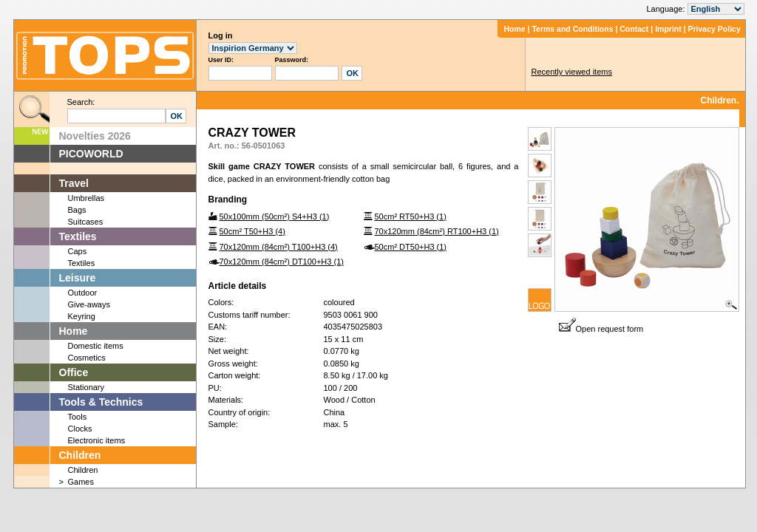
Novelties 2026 (95, 136)
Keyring (82, 316)
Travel (74, 183)
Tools (78, 417)
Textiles (78, 236)
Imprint (668, 29)
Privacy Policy (714, 29)
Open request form (601, 329)
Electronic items (97, 440)
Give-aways (89, 304)
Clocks (80, 429)
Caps (78, 251)
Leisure (78, 278)
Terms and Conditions (572, 29)
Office (74, 372)
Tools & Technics (101, 402)
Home (514, 29)
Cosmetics (87, 358)
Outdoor (83, 293)
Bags (77, 210)
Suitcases (86, 222)
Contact (634, 29)
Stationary (86, 387)
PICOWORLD (91, 154)
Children (80, 455)
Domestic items (96, 346)
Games (81, 482)
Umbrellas (86, 198)
